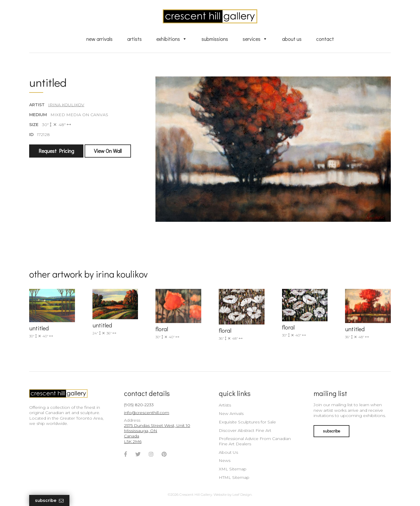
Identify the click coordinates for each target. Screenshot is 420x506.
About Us (292, 39)
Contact (325, 39)
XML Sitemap (233, 469)
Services (255, 39)
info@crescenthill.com (147, 413)
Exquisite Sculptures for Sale (247, 422)
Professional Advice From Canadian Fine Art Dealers (255, 441)
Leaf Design (242, 494)
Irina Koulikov (66, 105)
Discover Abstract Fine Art (245, 430)
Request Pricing (56, 151)
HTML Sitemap (234, 477)
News (225, 460)
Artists (134, 39)
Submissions (215, 39)
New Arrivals (99, 39)
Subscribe (49, 501)
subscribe (331, 431)
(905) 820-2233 (139, 405)
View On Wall (108, 151)
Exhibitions (172, 39)
